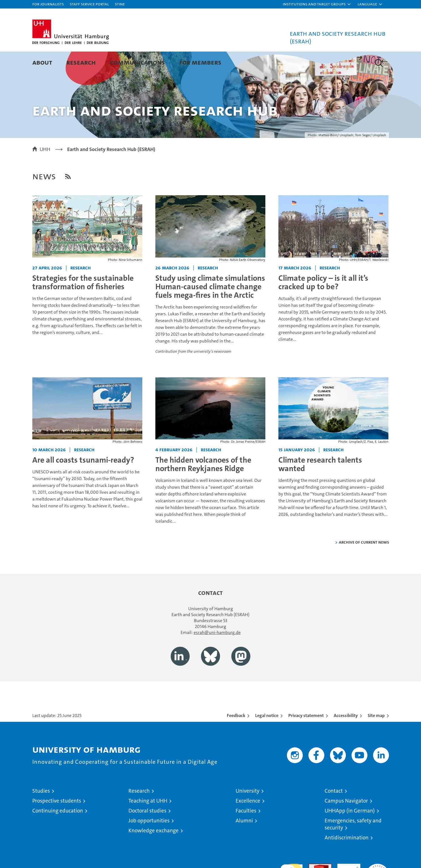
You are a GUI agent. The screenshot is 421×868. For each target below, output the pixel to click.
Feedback (236, 736)
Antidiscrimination (347, 858)
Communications (137, 62)
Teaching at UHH (148, 821)
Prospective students (57, 821)
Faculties (246, 831)
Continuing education (58, 831)
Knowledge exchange (154, 851)
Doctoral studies (147, 831)
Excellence (248, 821)
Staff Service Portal (89, 4)
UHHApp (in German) (350, 831)
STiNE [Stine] (120, 4)
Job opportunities (149, 841)
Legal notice (267, 736)
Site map (376, 736)
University (247, 811)
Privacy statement (306, 736)
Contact (334, 811)
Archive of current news (364, 562)
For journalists (48, 4)
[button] (317, 4)
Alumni (244, 841)
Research (81, 62)
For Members (200, 62)
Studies (41, 811)
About (42, 62)
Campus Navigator (346, 821)
